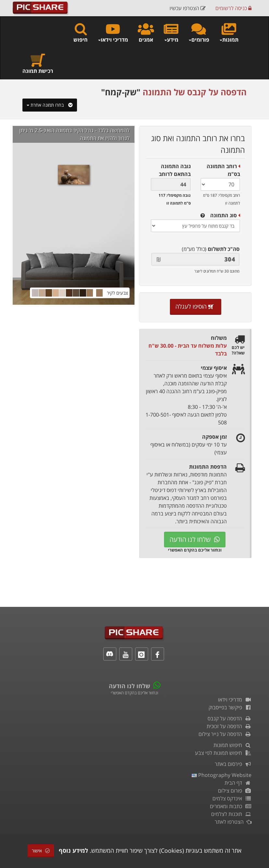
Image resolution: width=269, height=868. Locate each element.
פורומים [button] (199, 32)
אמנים (146, 32)
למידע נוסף (73, 850)
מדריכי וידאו (235, 700)
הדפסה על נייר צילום (225, 734)
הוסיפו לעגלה (196, 306)
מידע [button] (171, 32)
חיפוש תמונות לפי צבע (223, 753)
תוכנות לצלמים (231, 814)
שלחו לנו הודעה (195, 539)
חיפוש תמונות (232, 745)
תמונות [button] (229, 32)
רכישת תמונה (38, 64)
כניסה (233, 8)
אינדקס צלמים (232, 798)
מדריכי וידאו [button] (113, 32)
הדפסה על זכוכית (229, 726)
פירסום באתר (233, 764)
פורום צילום (235, 791)
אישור (41, 851)
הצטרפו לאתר (233, 822)
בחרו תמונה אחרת (50, 105)
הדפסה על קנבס (230, 718)
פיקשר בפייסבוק (230, 707)
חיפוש (81, 32)
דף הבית (238, 783)
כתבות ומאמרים (231, 806)
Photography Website (222, 775)
